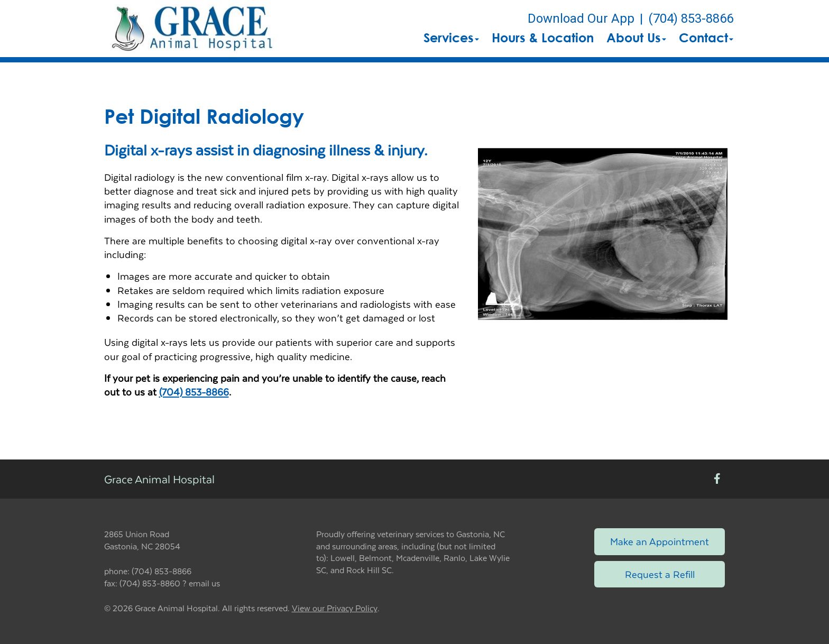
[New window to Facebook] (717, 479)
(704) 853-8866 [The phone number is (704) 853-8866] (691, 19)
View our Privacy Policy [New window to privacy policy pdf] (335, 608)
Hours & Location (543, 38)
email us (204, 583)
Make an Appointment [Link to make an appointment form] (660, 541)
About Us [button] (636, 38)
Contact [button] (706, 38)
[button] (192, 29)
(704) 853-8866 (194, 392)
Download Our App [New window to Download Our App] (581, 19)
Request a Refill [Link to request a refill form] (660, 574)
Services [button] (451, 38)
